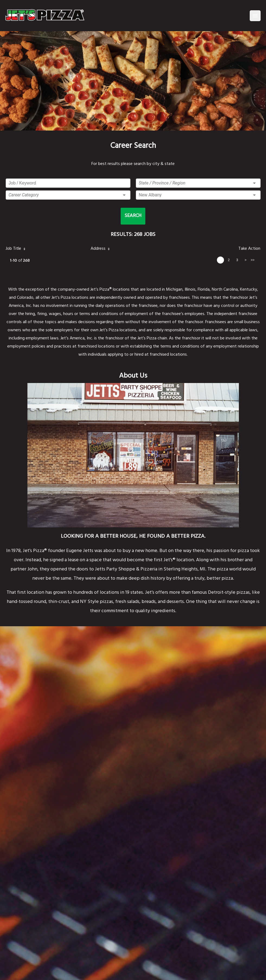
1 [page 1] (220, 260)
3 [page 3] (237, 260)
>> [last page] (252, 260)
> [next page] (246, 260)
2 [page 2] (229, 260)
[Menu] (255, 16)
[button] (68, 195)
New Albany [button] (150, 195)
